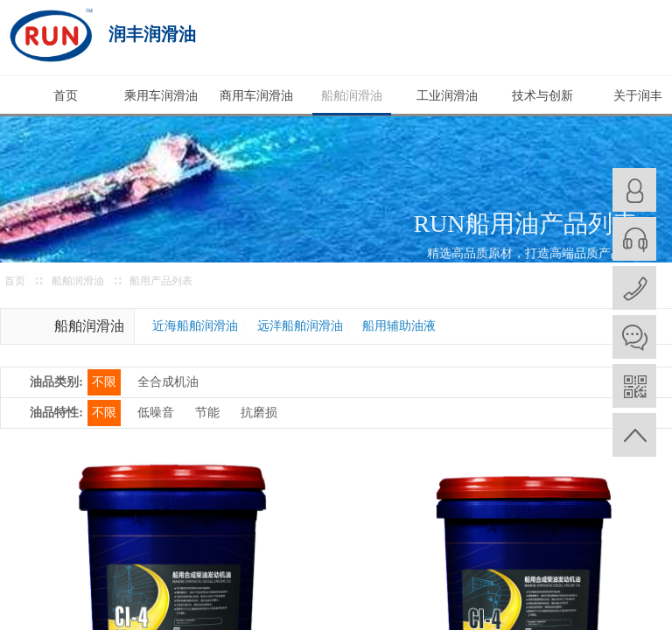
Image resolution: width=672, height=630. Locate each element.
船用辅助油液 (399, 326)
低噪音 (156, 413)
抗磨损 (259, 413)
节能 (207, 413)
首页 (66, 96)
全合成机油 (168, 382)
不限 (104, 382)
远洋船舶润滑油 (300, 326)
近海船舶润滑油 (195, 326)
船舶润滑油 (352, 96)
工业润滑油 (447, 96)
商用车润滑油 (256, 96)
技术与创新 (542, 96)
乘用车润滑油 (161, 96)
